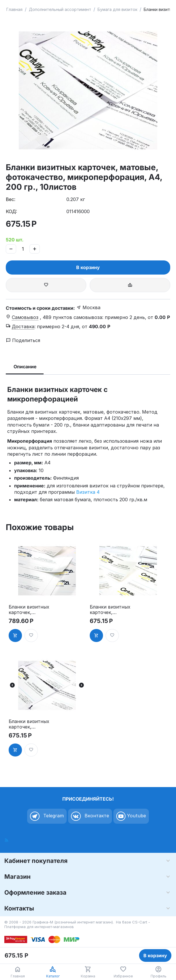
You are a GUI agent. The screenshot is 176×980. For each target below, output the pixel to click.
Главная (14, 9)
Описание (25, 367)
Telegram (47, 816)
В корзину (88, 267)
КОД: (11, 211)
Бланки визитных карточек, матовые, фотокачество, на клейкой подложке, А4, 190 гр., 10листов (111, 610)
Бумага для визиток (117, 9)
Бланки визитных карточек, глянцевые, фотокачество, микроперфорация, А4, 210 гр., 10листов (30, 610)
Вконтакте (90, 816)
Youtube (131, 816)
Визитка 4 (88, 492)
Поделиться (23, 340)
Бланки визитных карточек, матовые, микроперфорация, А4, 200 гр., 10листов (30, 724)
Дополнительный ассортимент (60, 9)
